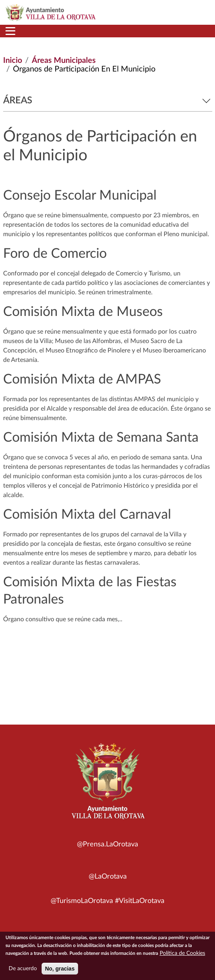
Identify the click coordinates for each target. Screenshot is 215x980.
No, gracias (60, 970)
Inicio (13, 61)
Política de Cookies (182, 955)
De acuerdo (23, 970)
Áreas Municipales (64, 61)
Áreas (108, 101)
